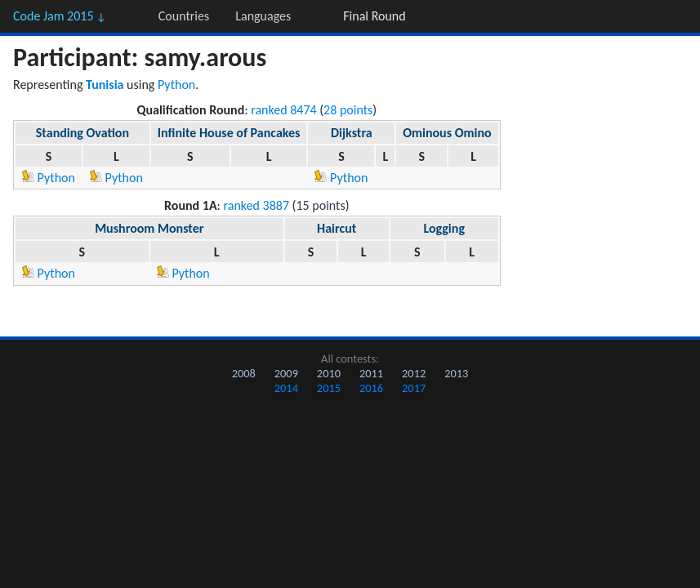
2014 (286, 388)
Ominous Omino (447, 133)
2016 (371, 388)
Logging (444, 228)
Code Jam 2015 (60, 16)
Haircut (337, 228)
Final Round (374, 16)
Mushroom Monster (149, 228)
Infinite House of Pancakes (229, 133)
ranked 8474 (284, 110)
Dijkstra (352, 133)
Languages (263, 16)
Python (176, 85)
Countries (184, 16)
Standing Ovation (82, 133)
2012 (414, 373)
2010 (329, 373)
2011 (371, 373)
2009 (286, 373)
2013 (456, 373)
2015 (329, 388)
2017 (414, 388)
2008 (244, 373)
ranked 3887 (257, 205)
